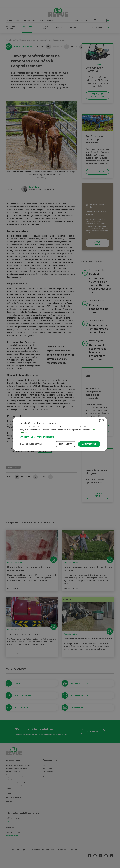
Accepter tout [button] (89, 444)
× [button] (103, 420)
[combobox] (100, 420)
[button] (60, 437)
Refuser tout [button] (65, 444)
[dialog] (60, 434)
